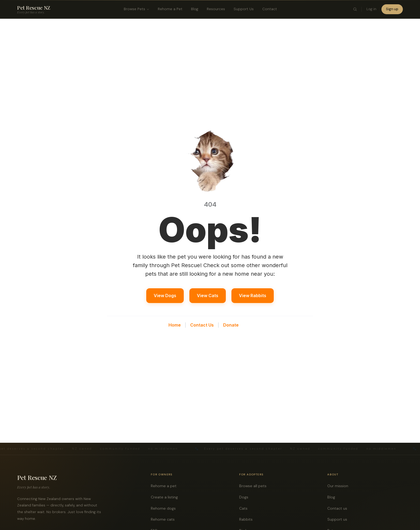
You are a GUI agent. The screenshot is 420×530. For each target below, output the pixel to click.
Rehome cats (164, 519)
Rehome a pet (165, 486)
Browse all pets (254, 486)
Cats (245, 508)
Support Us (244, 9)
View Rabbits (253, 296)
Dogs (245, 497)
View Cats (208, 296)
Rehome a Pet (170, 9)
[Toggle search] (355, 9)
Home (175, 325)
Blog (195, 9)
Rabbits (247, 519)
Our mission (339, 486)
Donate (231, 325)
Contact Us (202, 325)
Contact (270, 9)
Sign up (392, 9)
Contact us (339, 508)
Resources (216, 9)
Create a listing (166, 497)
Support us (339, 519)
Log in (371, 9)
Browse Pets (136, 9)
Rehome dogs (165, 508)
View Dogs (165, 296)
